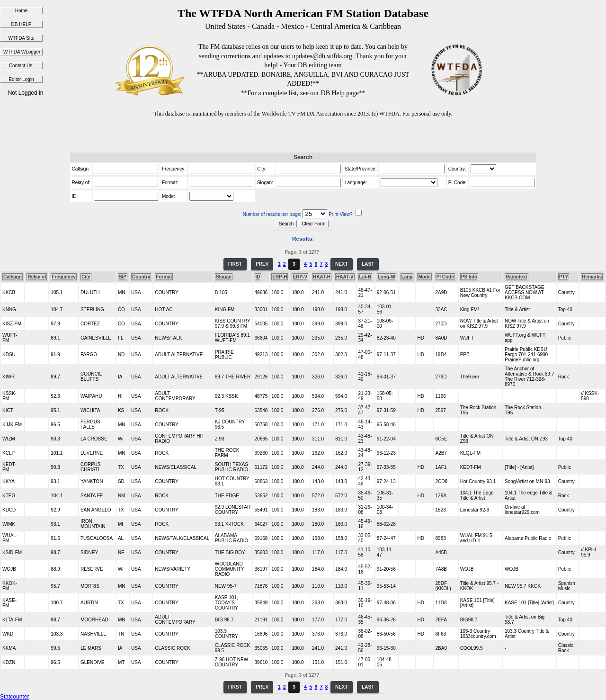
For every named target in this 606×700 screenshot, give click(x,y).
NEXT (342, 264)
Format (164, 277)
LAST (368, 264)
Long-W (387, 277)
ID (258, 277)
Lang (407, 277)
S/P (123, 277)
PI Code (445, 277)
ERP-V (300, 277)
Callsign (13, 277)
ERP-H (280, 277)
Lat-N (365, 277)
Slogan (224, 277)
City (86, 277)
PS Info (469, 277)
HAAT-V (345, 277)
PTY (564, 277)
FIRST (235, 264)
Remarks (592, 277)
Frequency (64, 277)
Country (141, 277)
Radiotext (517, 277)
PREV (262, 264)
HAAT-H (322, 277)
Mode (424, 277)
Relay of (37, 277)
